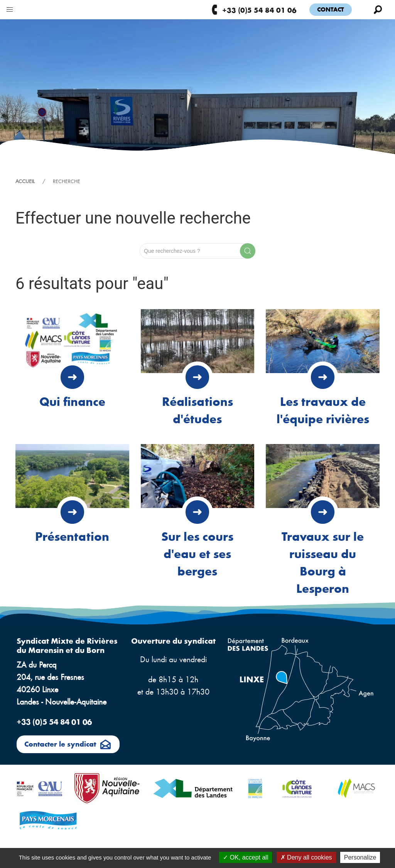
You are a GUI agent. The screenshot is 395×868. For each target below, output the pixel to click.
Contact (331, 9)
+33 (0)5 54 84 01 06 (254, 10)
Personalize (360, 857)
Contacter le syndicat (68, 745)
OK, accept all (246, 857)
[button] (10, 8)
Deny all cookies (306, 857)
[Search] (197, 251)
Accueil (25, 181)
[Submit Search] (248, 251)
